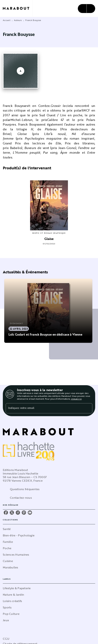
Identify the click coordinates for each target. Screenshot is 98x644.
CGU (6, 639)
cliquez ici (76, 399)
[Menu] (87, 9)
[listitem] (6, 513)
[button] (48, 311)
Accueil (7, 20)
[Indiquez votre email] (45, 408)
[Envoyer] (88, 408)
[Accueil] (18, 8)
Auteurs (18, 20)
